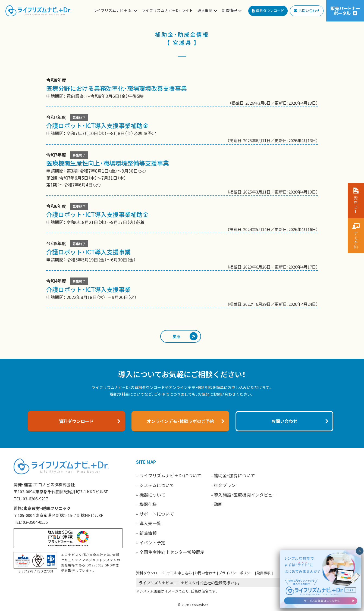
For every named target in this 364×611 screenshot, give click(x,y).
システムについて (157, 485)
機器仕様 (148, 504)
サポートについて (157, 514)
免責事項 (263, 573)
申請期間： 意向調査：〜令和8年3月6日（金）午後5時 (182, 92)
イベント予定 (152, 543)
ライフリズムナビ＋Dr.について (170, 475)
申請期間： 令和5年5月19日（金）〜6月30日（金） (182, 255)
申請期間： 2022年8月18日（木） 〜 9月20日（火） (182, 293)
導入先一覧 (150, 523)
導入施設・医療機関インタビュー (245, 495)
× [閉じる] (360, 551)
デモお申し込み (179, 573)
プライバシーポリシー (236, 573)
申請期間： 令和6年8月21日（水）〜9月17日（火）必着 (182, 218)
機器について (152, 495)
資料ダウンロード (150, 573)
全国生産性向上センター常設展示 (172, 552)
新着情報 (148, 533)
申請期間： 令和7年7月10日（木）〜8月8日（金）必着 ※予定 (182, 129)
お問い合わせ (205, 573)
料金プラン (225, 485)
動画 (218, 504)
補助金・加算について (234, 475)
